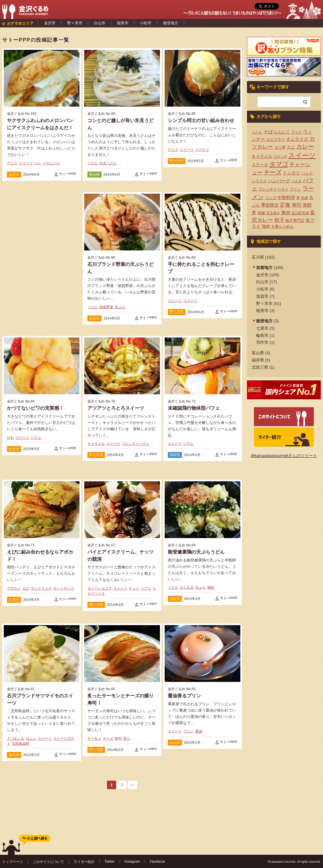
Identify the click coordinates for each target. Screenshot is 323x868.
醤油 (199, 731)
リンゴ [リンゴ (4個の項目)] (271, 198)
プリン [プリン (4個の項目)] (295, 189)
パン (38, 163)
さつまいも (16, 738)
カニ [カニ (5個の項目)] (291, 147)
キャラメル (96, 443)
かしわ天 (187, 587)
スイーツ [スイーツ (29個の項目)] (302, 155)
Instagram (132, 861)
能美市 (123, 23)
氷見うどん (108, 163)
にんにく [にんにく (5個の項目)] (282, 132)
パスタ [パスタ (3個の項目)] (296, 181)
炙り (127, 738)
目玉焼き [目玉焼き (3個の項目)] (273, 213)
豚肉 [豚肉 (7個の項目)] (286, 213)
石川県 (258, 257)
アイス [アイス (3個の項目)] (297, 132)
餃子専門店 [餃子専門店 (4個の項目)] (295, 220)
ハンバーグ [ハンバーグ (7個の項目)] (279, 181)
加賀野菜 (106, 307)
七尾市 (262, 328)
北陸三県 (260, 367)
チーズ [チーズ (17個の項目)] (273, 172)
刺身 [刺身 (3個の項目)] (305, 198)
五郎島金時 (21, 743)
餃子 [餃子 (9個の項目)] (279, 220)
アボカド (14, 588)
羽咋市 (175, 455)
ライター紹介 (84, 862)
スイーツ (26, 163)
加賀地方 (264, 268)
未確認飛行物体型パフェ (194, 408)
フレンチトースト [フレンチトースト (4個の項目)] (273, 189)
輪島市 (262, 335)
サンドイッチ (41, 588)
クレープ (175, 301)
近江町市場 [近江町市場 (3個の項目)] (300, 213)
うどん (93, 163)
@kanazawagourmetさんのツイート (284, 456)
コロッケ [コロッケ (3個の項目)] (280, 156)
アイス (12, 163)
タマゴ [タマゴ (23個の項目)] (279, 164)
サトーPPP (68, 174)
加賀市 (262, 296)
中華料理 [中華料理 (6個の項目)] (286, 198)
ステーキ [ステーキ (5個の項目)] (260, 165)
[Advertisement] (42, 239)
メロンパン (52, 163)
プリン (188, 731)
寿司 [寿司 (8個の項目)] (297, 205)
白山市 (100, 23)
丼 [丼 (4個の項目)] (298, 198)
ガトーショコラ (100, 588)
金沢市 (50, 23)
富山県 (94, 174)
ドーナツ (202, 150)
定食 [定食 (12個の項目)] (285, 205)
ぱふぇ (31, 738)
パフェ (36, 437)
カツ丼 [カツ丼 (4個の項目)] (280, 147)
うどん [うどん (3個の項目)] (257, 132)
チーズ (108, 738)
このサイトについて (48, 862)
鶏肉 (211, 587)
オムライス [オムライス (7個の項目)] (297, 139)
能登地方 (171, 23)
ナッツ (134, 588)
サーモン (94, 738)
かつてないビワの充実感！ (35, 408)
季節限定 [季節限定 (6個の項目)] (270, 205)
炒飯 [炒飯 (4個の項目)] (261, 213)
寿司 (118, 738)
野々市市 (75, 23)
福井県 (258, 360)
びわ (10, 437)
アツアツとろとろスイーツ (116, 408)
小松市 (146, 23)
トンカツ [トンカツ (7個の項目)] (291, 173)
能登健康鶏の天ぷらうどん (196, 552)
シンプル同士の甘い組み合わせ (201, 120)
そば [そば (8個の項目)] (268, 132)
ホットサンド (64, 588)
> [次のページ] (132, 785)
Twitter (110, 861)
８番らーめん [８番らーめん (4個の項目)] (282, 226)
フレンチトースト (136, 443)
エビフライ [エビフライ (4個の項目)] (276, 139)
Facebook (158, 861)
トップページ (13, 862)
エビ (26, 588)
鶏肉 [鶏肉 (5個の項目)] (266, 226)
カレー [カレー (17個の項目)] (305, 147)
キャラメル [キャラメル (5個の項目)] (262, 156)
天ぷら (120, 307)
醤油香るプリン (184, 696)
